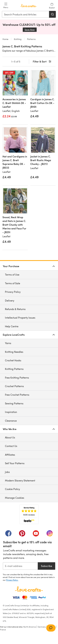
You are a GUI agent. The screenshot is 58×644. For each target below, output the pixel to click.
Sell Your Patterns (15, 463)
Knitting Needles (14, 352)
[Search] (52, 14)
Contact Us (11, 446)
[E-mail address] (20, 566)
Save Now (31, 30)
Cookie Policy (12, 489)
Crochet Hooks (13, 360)
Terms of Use (12, 275)
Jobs (7, 472)
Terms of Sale (13, 283)
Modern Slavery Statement (20, 480)
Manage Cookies (15, 498)
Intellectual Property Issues (20, 318)
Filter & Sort (42, 62)
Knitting (18, 39)
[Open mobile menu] (6, 6)
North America (30, 627)
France (3, 630)
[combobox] (26, 14)
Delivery (10, 300)
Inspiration (11, 412)
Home (6, 39)
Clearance (11, 421)
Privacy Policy (13, 292)
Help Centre (12, 326)
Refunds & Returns (15, 309)
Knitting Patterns (14, 369)
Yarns (8, 343)
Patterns (31, 39)
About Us (10, 437)
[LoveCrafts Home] (29, 589)
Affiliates (10, 455)
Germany (42, 627)
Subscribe (47, 566)
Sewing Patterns (14, 403)
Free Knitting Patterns (17, 378)
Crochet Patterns (14, 386)
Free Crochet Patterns (17, 395)
